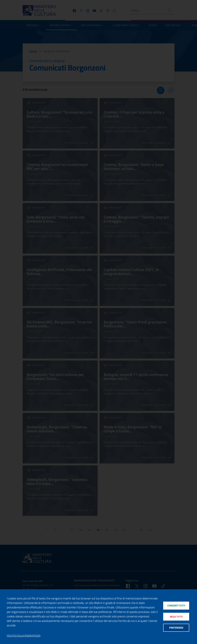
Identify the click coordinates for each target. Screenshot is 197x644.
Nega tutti (176, 617)
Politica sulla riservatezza (24, 636)
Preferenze (176, 628)
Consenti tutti (176, 606)
